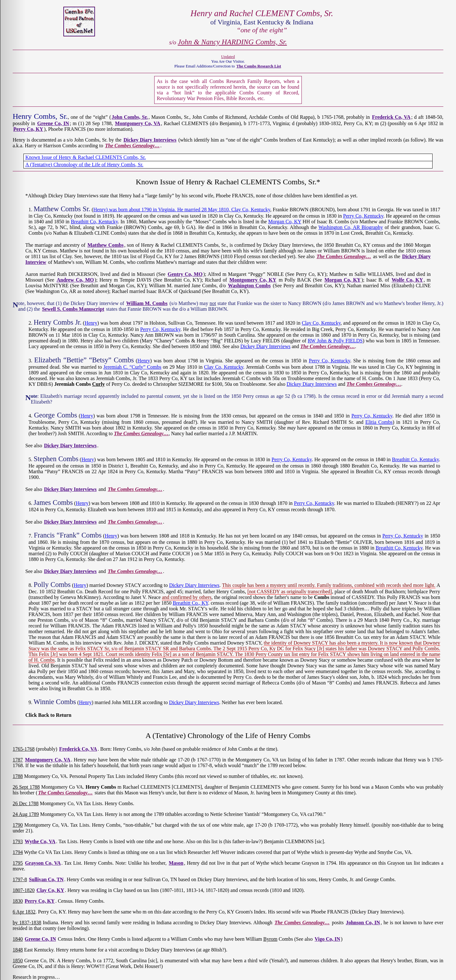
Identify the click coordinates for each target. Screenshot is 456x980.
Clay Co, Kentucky (251, 210)
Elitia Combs (379, 422)
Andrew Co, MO (75, 280)
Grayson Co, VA (43, 863)
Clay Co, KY (50, 890)
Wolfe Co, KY (407, 280)
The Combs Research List (259, 66)
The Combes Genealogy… (132, 146)
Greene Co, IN (53, 123)
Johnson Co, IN (363, 923)
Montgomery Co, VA (138, 123)
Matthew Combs (105, 245)
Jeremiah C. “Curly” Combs (133, 367)
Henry (91, 323)
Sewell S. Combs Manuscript (73, 309)
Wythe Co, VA (40, 841)
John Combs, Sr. (130, 117)
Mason (176, 863)
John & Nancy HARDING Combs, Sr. (232, 42)
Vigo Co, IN (327, 939)
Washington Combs (249, 286)
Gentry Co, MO (185, 274)
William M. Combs (147, 303)
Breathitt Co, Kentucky (95, 222)
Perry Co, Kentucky (363, 216)
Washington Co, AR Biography (351, 227)
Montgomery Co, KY (253, 280)
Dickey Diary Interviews (150, 140)
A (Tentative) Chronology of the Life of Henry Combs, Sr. (84, 165)
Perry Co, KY (28, 129)
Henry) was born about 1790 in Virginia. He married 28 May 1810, (162, 210)
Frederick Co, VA (391, 117)
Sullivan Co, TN (46, 879)
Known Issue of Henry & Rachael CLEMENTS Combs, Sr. (85, 157)
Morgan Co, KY (285, 222)
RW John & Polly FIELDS (335, 341)
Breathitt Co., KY (191, 603)
